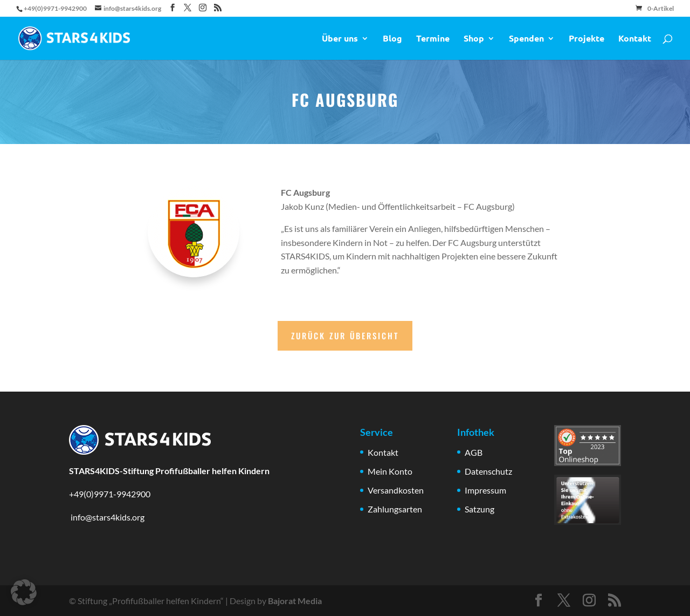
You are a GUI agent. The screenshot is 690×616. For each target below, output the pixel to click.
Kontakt (635, 39)
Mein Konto (390, 471)
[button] (24, 592)
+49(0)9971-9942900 (110, 494)
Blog (392, 39)
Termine (433, 39)
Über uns (340, 39)
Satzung (479, 509)
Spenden (526, 39)
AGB (474, 452)
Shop (474, 39)
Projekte (586, 39)
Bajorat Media (295, 601)
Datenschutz (488, 471)
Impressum (485, 490)
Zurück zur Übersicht (345, 336)
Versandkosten (396, 490)
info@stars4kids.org (107, 517)
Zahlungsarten (395, 509)
